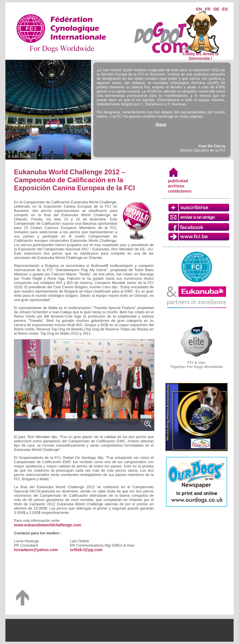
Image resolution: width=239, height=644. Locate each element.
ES (225, 9)
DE (216, 9)
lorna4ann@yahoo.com (36, 550)
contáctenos (180, 191)
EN (199, 9)
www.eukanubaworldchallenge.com (48, 525)
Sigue (161, 124)
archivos (176, 186)
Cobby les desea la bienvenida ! (200, 54)
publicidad (178, 181)
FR (208, 9)
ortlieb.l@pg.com (86, 550)
